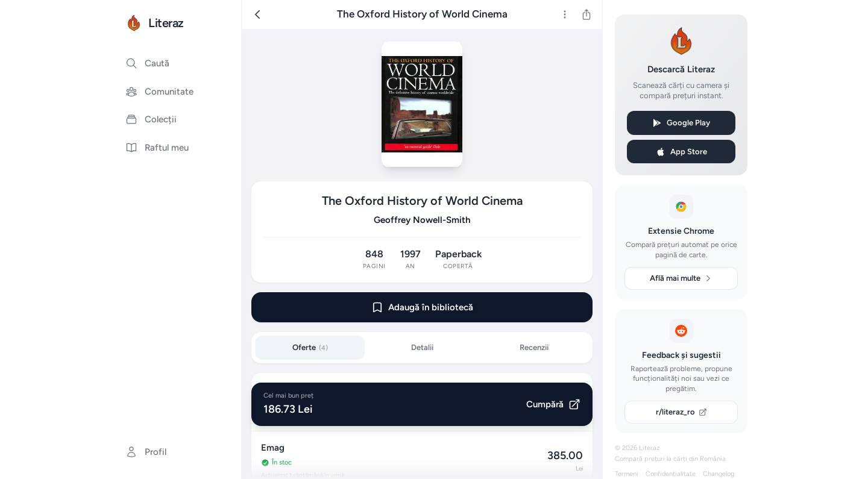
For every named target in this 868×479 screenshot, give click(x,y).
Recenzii (534, 347)
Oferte (310, 347)
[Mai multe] (565, 14)
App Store (681, 152)
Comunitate (159, 92)
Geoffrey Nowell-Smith (422, 220)
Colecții (151, 119)
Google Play (681, 123)
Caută (147, 63)
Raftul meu (157, 148)
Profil (146, 452)
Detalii (422, 347)
